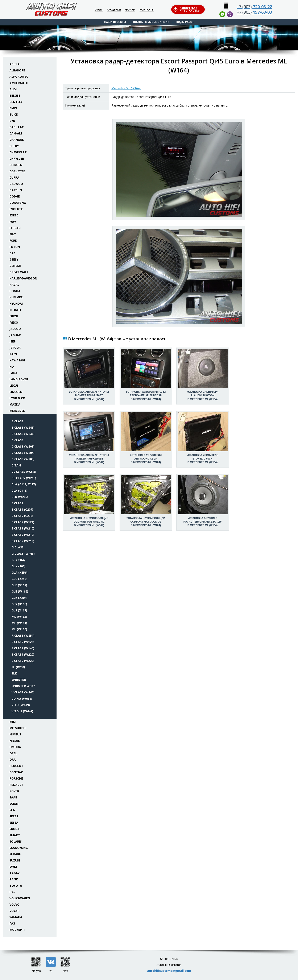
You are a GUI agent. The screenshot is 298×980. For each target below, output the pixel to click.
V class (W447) (23, 692)
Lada (13, 373)
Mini (13, 722)
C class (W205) (23, 459)
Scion (14, 804)
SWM (13, 867)
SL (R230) (18, 667)
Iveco (14, 322)
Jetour (15, 348)
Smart (15, 835)
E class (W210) (23, 528)
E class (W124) (23, 522)
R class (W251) (23, 636)
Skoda (15, 829)
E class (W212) (23, 535)
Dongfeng (18, 203)
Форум (130, 10)
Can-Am (16, 133)
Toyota (16, 886)
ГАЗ (12, 923)
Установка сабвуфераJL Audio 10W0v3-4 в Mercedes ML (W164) (203, 395)
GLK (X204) (19, 598)
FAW (13, 222)
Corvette (17, 171)
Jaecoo (15, 329)
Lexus (14, 385)
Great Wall (19, 272)
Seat (13, 810)
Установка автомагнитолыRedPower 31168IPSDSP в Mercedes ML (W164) (146, 395)
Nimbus (15, 734)
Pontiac (16, 772)
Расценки (114, 10)
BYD (12, 121)
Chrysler (17, 159)
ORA (13, 759)
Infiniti (15, 310)
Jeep (13, 341)
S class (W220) (23, 654)
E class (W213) (23, 541)
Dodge (15, 196)
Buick (14, 114)
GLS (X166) (19, 604)
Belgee (15, 95)
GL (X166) (18, 566)
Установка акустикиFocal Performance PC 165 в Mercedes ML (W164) (203, 522)
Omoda (15, 747)
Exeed (14, 215)
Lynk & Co (17, 398)
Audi (13, 89)
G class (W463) (23, 554)
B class (17, 421)
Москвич (17, 930)
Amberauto (19, 83)
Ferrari (15, 228)
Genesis (15, 266)
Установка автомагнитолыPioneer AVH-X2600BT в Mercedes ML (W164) (89, 459)
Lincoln (16, 392)
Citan (16, 465)
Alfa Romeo (19, 77)
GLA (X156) (20, 572)
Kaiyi (13, 354)
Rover (14, 791)
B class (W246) (23, 434)
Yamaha (16, 917)
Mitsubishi (18, 728)
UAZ (13, 892)
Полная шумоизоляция (151, 22)
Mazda (15, 404)
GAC (13, 253)
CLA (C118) (19, 491)
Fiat (13, 234)
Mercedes (17, 411)
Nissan (15, 741)
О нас (99, 10)
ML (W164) (19, 623)
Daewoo (16, 184)
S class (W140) (23, 648)
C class (17, 440)
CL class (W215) (24, 472)
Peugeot (16, 766)
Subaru (15, 854)
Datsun (16, 190)
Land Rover (19, 379)
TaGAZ (15, 873)
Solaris (16, 841)
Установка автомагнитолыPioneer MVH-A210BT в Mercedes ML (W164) (89, 395)
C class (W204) (23, 453)
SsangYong (19, 848)
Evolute (16, 209)
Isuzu (14, 316)
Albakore (17, 70)
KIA (12, 367)
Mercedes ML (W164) (126, 88)
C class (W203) (23, 446)
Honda (15, 291)
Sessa (14, 823)
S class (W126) (23, 642)
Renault (16, 785)
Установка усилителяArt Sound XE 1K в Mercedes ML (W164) (146, 459)
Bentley (16, 102)
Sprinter (19, 680)
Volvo (15, 904)
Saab (13, 797)
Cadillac (17, 127)
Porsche (16, 778)
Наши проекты (115, 22)
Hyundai (16, 304)
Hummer (16, 297)
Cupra (14, 177)
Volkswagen (20, 898)
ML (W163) (19, 617)
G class (18, 547)
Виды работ (185, 22)
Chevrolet (18, 152)
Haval (14, 285)
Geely (14, 259)
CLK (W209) (20, 497)
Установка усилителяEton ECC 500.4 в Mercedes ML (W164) (202, 459)
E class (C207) (22, 509)
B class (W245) (23, 427)
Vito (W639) (21, 705)
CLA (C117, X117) (24, 484)
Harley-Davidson (23, 278)
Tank (14, 879)
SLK (14, 673)
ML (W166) (19, 629)
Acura (15, 64)
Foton (15, 247)
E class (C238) (22, 516)
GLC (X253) (19, 579)
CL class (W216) (24, 478)
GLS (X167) (19, 610)
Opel (13, 753)
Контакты (147, 10)
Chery (14, 146)
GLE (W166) (20, 591)
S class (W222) (23, 661)
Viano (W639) (22, 699)
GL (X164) (18, 560)
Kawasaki (17, 360)
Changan (17, 140)
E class (17, 503)
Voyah (15, 911)
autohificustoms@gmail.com (169, 971)
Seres (14, 816)
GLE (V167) (19, 585)
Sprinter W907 (23, 686)
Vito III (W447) (22, 711)
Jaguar (15, 335)
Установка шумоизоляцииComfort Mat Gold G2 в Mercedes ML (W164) (89, 522)
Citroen (16, 165)
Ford (13, 240)
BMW (13, 108)
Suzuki (15, 860)
